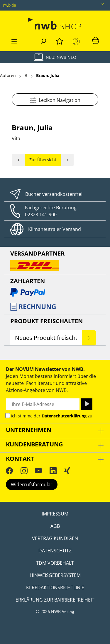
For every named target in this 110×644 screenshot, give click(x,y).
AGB (55, 526)
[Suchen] (43, 40)
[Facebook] (9, 470)
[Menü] (14, 40)
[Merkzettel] (60, 40)
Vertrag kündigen (55, 538)
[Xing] (67, 470)
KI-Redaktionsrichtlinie (55, 588)
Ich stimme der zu (52, 416)
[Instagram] (24, 470)
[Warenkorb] (96, 40)
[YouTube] (38, 470)
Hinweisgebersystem (55, 575)
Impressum (55, 514)
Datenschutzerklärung (64, 416)
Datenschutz (55, 551)
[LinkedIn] (53, 470)
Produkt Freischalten (46, 321)
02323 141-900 (41, 215)
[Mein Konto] (77, 42)
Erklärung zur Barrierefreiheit (55, 600)
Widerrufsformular (32, 484)
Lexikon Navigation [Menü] (55, 99)
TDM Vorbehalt (55, 563)
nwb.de (10, 5)
